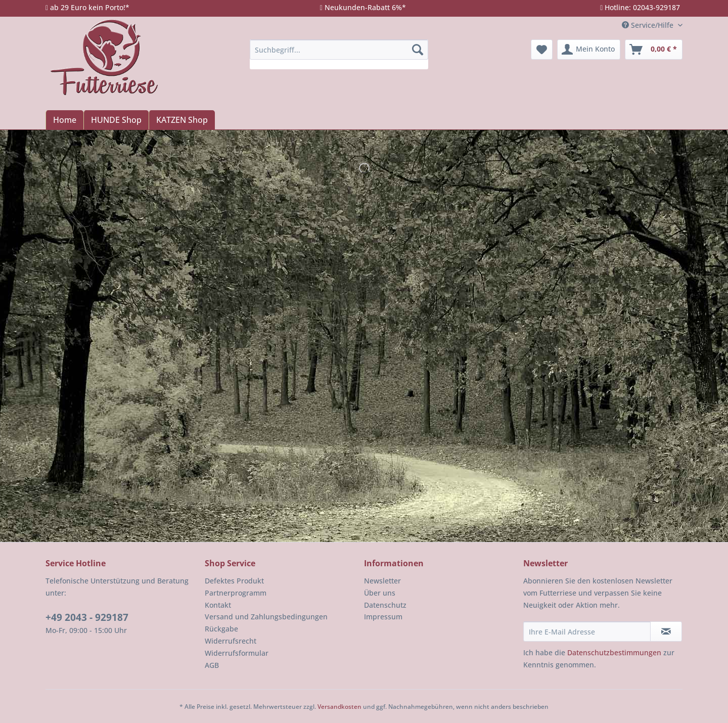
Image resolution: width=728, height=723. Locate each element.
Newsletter (382, 581)
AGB (212, 665)
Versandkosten (339, 707)
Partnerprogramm (236, 593)
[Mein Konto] (589, 50)
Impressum (383, 617)
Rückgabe (221, 629)
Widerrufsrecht (231, 641)
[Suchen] (418, 50)
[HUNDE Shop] (116, 120)
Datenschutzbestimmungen (614, 652)
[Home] (64, 120)
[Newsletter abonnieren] (666, 631)
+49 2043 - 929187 (87, 617)
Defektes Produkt (234, 581)
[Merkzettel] (542, 50)
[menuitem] (339, 54)
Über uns (380, 593)
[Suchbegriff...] (339, 50)
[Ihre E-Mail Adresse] (587, 631)
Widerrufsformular (237, 653)
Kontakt (218, 605)
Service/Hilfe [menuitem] (649, 25)
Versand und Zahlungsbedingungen (266, 617)
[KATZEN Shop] (182, 120)
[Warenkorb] (654, 50)
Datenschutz (385, 605)
